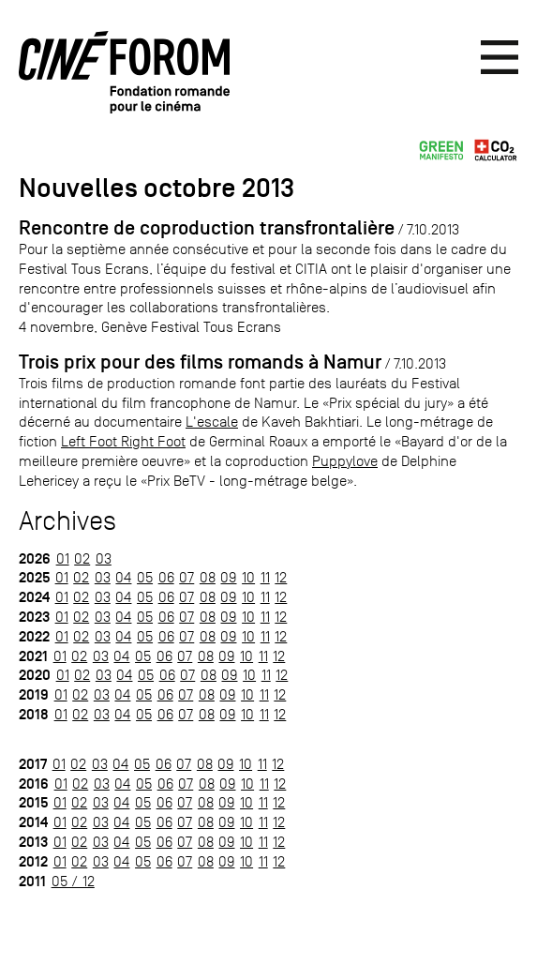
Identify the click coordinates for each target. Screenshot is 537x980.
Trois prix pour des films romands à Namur (200, 362)
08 (208, 577)
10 (248, 577)
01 (63, 558)
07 (186, 577)
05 (145, 577)
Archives (67, 521)
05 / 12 (73, 881)
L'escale (212, 422)
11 (265, 577)
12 (281, 577)
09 (228, 577)
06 (166, 577)
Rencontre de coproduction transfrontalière (207, 228)
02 (82, 558)
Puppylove (345, 461)
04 (123, 577)
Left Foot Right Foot (123, 441)
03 (104, 558)
